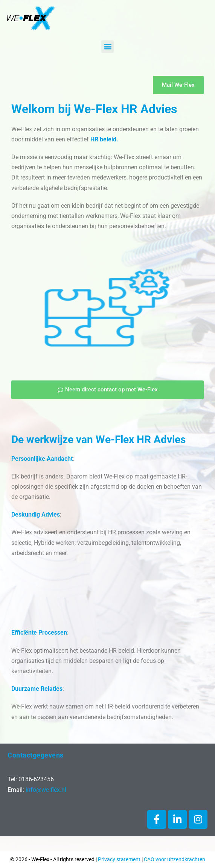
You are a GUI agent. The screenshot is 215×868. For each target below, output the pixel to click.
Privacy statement (119, 859)
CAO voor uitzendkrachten (175, 859)
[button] (107, 47)
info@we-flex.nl (46, 790)
